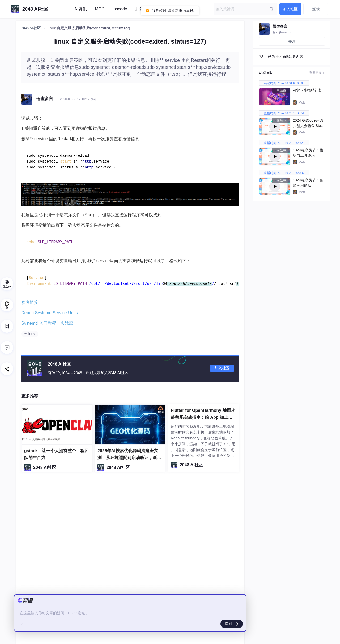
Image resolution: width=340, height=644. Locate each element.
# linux (30, 334)
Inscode (120, 9)
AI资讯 (81, 9)
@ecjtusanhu (282, 32)
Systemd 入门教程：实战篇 (47, 323)
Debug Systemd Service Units (50, 313)
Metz (302, 103)
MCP (100, 9)
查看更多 (317, 73)
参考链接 (30, 302)
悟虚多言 (280, 26)
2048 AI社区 (31, 28)
